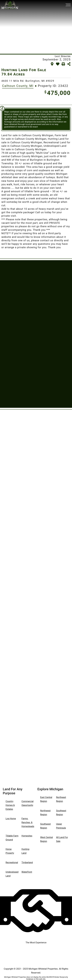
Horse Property (10, 851)
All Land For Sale (62, 839)
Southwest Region (45, 826)
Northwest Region (45, 813)
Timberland (27, 862)
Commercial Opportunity (27, 803)
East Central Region (46, 799)
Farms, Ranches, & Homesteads (28, 822)
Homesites (27, 836)
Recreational (12, 862)
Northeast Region (61, 799)
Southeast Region (61, 813)
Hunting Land (25, 851)
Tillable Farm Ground (12, 838)
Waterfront (27, 872)
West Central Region (47, 839)
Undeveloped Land (12, 874)
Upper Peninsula (61, 826)
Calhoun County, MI (18, 86)
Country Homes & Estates (10, 805)
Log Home (11, 819)
